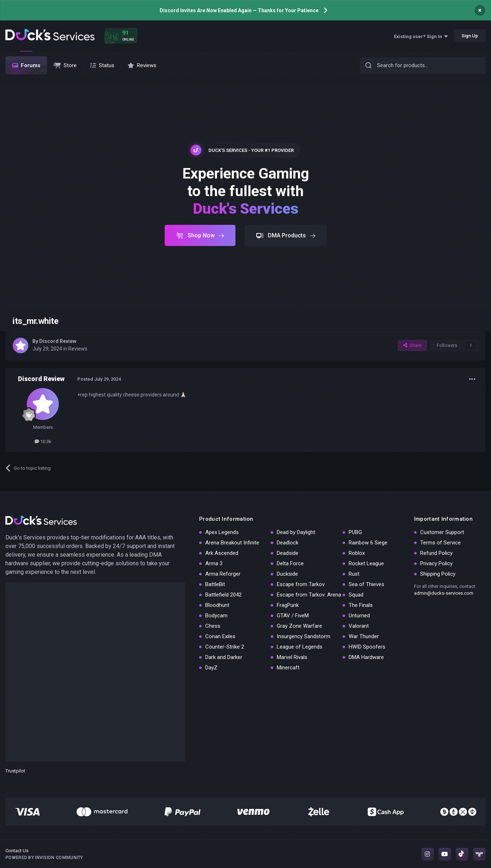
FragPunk (288, 605)
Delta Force (290, 563)
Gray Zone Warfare (299, 626)
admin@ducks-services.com (444, 593)
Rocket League (366, 563)
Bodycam (216, 616)
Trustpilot (15, 771)
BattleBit (215, 584)
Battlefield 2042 (223, 595)
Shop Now (200, 235)
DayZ (211, 668)
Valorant (359, 626)
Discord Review (58, 341)
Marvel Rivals (292, 657)
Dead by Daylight (296, 532)
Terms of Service (440, 543)
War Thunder (364, 636)
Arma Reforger (223, 574)
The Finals (361, 605)
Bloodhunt (217, 605)
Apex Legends (222, 532)
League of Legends (300, 647)
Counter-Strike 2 (225, 647)
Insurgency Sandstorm (304, 636)
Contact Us (17, 851)
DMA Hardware (366, 657)
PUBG (355, 532)
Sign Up (470, 36)
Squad (356, 595)
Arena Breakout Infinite (232, 543)
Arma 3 (214, 563)
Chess (213, 626)
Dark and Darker (224, 657)
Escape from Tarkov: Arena (309, 595)
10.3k (43, 442)
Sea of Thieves (366, 584)
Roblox (357, 553)
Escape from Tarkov (301, 584)
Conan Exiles (220, 636)
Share (412, 345)
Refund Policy (436, 553)
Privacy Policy (436, 563)
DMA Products (286, 235)
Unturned (359, 616)
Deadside (288, 553)
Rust (354, 574)
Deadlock (288, 543)
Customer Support (442, 532)
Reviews (78, 349)
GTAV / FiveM (293, 616)
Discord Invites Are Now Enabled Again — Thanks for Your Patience (239, 10)
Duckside (287, 574)
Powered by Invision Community (44, 858)
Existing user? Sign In (421, 36)
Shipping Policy (438, 574)
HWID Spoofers (367, 647)
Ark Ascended (222, 553)
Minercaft (288, 668)
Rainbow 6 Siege (368, 543)
